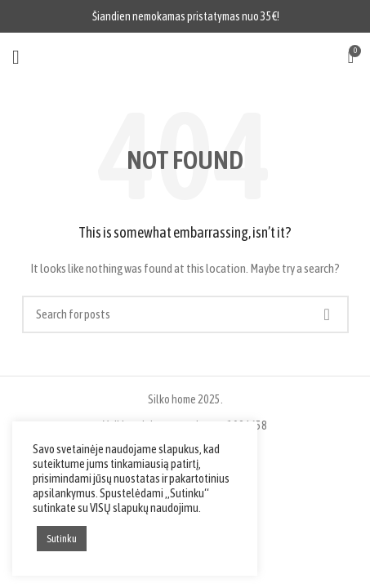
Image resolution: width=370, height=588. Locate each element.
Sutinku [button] (62, 539)
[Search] (185, 314)
